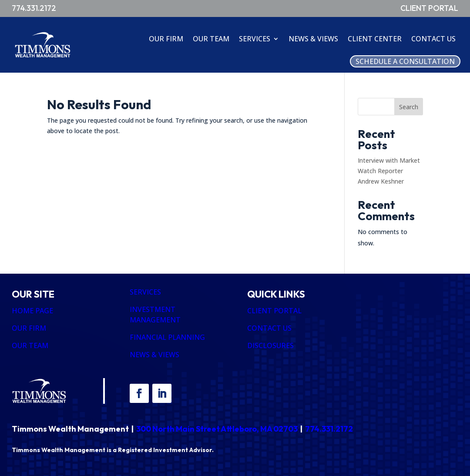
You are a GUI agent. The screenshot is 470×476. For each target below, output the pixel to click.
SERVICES (145, 292)
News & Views (313, 39)
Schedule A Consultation (405, 61)
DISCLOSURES (270, 345)
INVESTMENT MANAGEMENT (155, 315)
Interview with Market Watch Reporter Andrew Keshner (389, 171)
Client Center (375, 39)
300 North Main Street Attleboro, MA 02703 (217, 429)
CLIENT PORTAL (274, 311)
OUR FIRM (29, 328)
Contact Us (433, 39)
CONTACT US (269, 328)
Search (409, 107)
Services (255, 39)
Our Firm (166, 39)
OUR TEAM (30, 345)
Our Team (211, 39)
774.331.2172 (329, 429)
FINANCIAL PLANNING (167, 337)
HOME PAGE (32, 311)
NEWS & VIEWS (154, 355)
